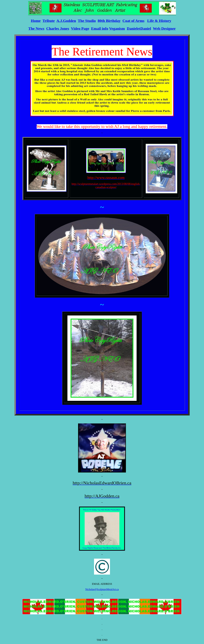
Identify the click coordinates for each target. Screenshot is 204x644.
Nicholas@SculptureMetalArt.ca (102, 589)
